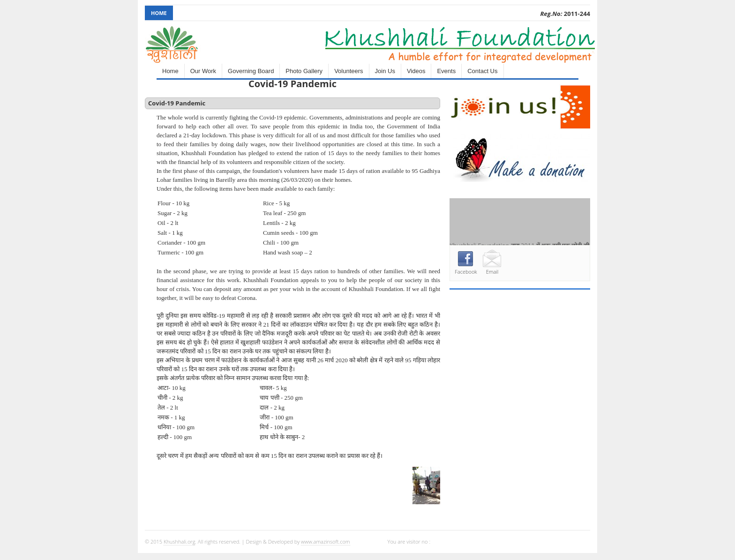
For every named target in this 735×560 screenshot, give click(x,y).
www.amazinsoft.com (325, 541)
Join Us (385, 71)
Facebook (466, 272)
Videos (416, 71)
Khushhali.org (179, 541)
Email (492, 272)
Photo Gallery (304, 71)
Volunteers (349, 71)
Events (446, 71)
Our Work (203, 71)
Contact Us (482, 71)
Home (159, 13)
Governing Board (251, 71)
